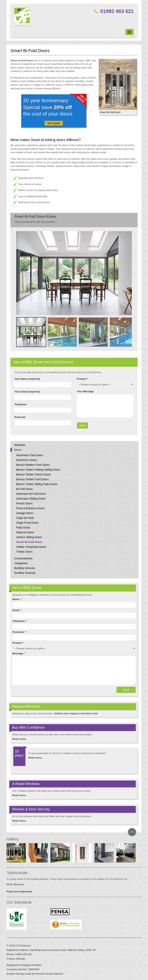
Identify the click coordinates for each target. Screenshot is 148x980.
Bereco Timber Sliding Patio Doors (37, 484)
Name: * (17, 599)
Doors (18, 450)
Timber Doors (24, 552)
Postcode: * (19, 632)
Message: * (19, 653)
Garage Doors (25, 513)
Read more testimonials (19, 892)
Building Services (25, 568)
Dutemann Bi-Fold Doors (31, 494)
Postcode (20, 417)
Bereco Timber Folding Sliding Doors (38, 470)
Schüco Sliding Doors (29, 537)
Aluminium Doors (26, 460)
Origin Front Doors (27, 523)
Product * (82, 379)
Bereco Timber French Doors (34, 474)
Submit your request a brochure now (76, 713)
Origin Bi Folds (25, 518)
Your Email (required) (27, 392)
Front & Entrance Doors (30, 508)
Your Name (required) (27, 379)
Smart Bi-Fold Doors (29, 542)
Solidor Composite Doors (31, 547)
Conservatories (23, 558)
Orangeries (21, 563)
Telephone (20, 404)
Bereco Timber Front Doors (32, 479)
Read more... (20, 739)
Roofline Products (25, 573)
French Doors (24, 503)
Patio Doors (23, 528)
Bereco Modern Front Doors (33, 465)
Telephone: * (20, 621)
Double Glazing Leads (19, 974)
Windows (20, 445)
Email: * (17, 610)
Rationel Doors (25, 532)
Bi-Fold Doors (24, 489)
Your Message (85, 391)
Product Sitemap (16, 959)
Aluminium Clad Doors (30, 455)
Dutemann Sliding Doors (31, 499)
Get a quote (54, 123)
